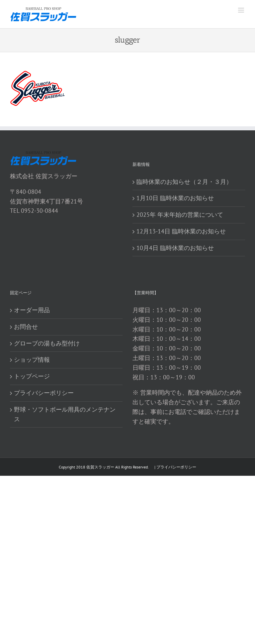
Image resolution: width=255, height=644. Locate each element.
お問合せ (26, 327)
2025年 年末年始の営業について (180, 215)
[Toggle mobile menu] (242, 10)
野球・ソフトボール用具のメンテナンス (65, 414)
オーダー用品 (32, 310)
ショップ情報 (32, 360)
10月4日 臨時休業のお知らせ (175, 248)
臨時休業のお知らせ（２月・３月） (184, 182)
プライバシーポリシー (44, 393)
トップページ (32, 376)
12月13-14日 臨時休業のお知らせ (181, 231)
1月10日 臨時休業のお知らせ (175, 198)
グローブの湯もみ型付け (47, 343)
